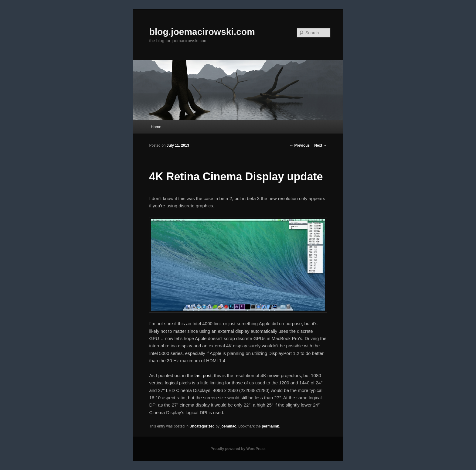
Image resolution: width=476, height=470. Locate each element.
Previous (300, 145)
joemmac (228, 426)
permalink (270, 426)
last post (203, 375)
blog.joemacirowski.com (202, 32)
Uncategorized (202, 426)
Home (156, 127)
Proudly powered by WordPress (238, 449)
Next (320, 145)
